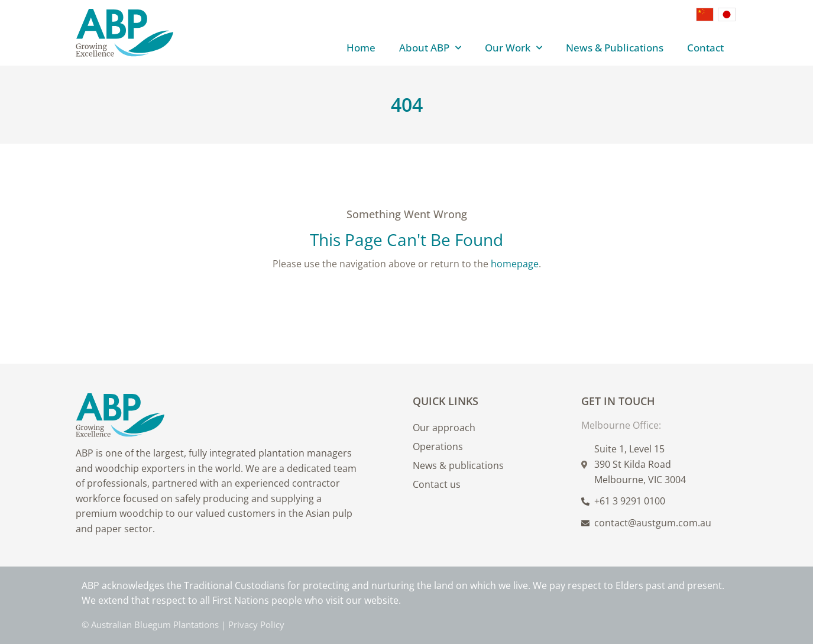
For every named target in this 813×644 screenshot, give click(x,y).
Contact (705, 48)
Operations (438, 446)
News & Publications (615, 48)
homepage (515, 264)
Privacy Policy (256, 624)
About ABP (430, 48)
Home (361, 48)
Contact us (437, 484)
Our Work (514, 48)
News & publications (458, 465)
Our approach (444, 428)
